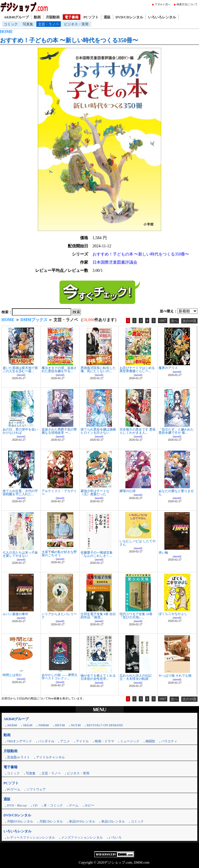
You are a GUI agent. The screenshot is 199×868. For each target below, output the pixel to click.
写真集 (28, 24)
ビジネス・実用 (76, 24)
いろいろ (115, 837)
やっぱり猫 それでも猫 (175, 675)
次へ (174, 321)
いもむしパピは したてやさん (138, 543)
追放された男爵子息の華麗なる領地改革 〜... (59, 431)
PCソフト (91, 17)
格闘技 (150, 741)
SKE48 (28, 725)
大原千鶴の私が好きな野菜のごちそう (59, 553)
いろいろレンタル (162, 17)
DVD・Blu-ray (17, 805)
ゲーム (74, 805)
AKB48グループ (16, 17)
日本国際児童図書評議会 (115, 262)
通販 (107, 17)
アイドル (82, 741)
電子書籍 (72, 17)
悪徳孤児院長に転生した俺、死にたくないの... (98, 369)
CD (35, 805)
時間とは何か (12, 675)
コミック (11, 24)
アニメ (65, 741)
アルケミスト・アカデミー (59, 492)
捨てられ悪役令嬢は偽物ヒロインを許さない (98, 431)
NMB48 (44, 725)
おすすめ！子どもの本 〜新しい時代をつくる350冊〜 (69, 40)
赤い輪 (163, 552)
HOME (6, 32)
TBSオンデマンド (19, 741)
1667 (163, 321)
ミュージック (130, 741)
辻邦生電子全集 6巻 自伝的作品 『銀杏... (98, 616)
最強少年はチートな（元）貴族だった (95, 492)
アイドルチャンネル (50, 757)
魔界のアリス (168, 368)
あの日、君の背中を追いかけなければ (20, 431)
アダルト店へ (163, 4)
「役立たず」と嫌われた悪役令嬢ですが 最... (176, 431)
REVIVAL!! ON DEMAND (105, 725)
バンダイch (46, 741)
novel (21, 375)
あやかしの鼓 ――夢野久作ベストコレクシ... (60, 677)
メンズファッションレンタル (82, 837)
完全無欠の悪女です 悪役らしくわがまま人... (138, 431)
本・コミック (53, 805)
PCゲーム (14, 789)
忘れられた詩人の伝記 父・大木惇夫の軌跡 (136, 677)
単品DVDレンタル (82, 821)
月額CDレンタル (51, 821)
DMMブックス (34, 320)
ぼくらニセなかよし (173, 614)
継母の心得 (128, 491)
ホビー (89, 805)
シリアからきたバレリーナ (59, 616)
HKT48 (60, 725)
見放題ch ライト (18, 757)
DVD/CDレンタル (129, 17)
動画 (37, 17)
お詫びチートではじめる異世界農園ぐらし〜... (137, 369)
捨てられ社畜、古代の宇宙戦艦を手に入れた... (20, 492)
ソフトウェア (36, 789)
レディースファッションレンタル (31, 837)
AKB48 (12, 725)
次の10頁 (189, 321)
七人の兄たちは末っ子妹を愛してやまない (20, 554)
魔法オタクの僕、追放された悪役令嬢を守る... (59, 369)
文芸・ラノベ (49, 24)
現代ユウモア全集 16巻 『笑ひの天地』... (136, 616)
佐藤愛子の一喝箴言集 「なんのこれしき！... (97, 554)
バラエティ (169, 741)
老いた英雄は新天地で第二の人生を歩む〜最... (20, 369)
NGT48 (76, 725)
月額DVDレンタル (20, 821)
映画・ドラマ (104, 741)
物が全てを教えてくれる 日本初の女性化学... (98, 677)
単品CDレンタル (113, 821)
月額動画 (53, 17)
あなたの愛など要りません (176, 492)
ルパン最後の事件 (15, 614)
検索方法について (187, 4)
